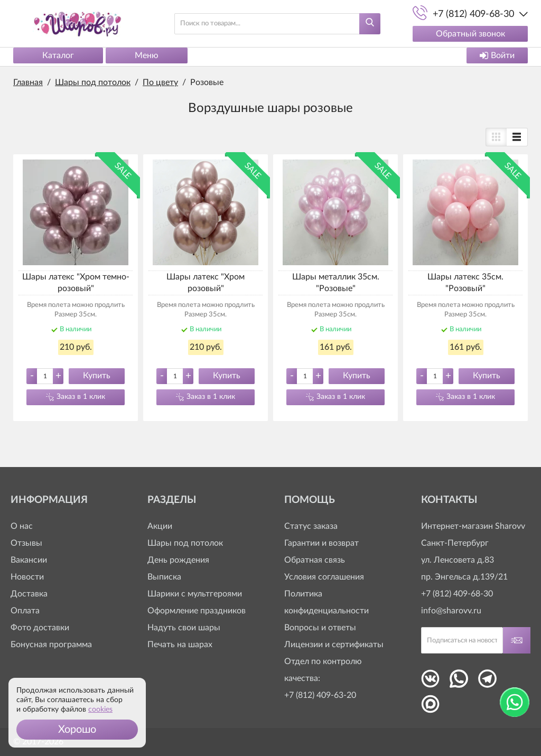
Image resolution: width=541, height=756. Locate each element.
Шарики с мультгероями (195, 594)
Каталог (58, 55)
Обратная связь (315, 561)
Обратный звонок (470, 34)
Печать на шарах (180, 645)
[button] (77, 730)
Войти (497, 55)
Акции (160, 527)
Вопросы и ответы (320, 628)
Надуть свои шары (184, 628)
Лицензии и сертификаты (334, 645)
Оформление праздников (197, 611)
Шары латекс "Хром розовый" (206, 283)
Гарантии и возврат (321, 544)
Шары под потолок (185, 544)
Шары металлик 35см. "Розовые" (336, 283)
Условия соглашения (324, 577)
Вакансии (29, 561)
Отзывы (26, 544)
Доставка (29, 594)
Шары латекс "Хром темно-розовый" (76, 283)
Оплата (25, 611)
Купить (97, 376)
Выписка (164, 577)
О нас (22, 527)
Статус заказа (311, 527)
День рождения (178, 561)
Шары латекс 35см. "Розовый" (465, 283)
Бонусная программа (51, 645)
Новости (27, 577)
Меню (147, 55)
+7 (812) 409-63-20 (320, 696)
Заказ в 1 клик (81, 397)
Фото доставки (40, 628)
